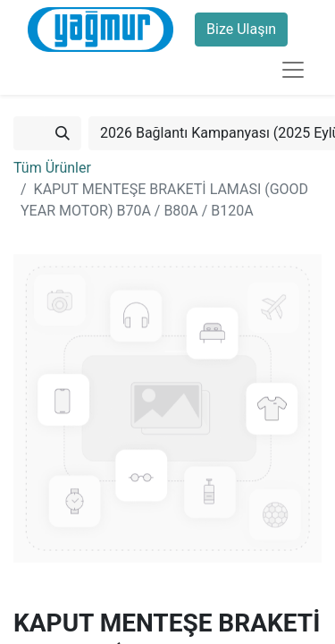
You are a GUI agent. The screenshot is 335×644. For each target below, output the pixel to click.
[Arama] (63, 133)
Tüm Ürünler (52, 168)
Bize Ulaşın (241, 29)
